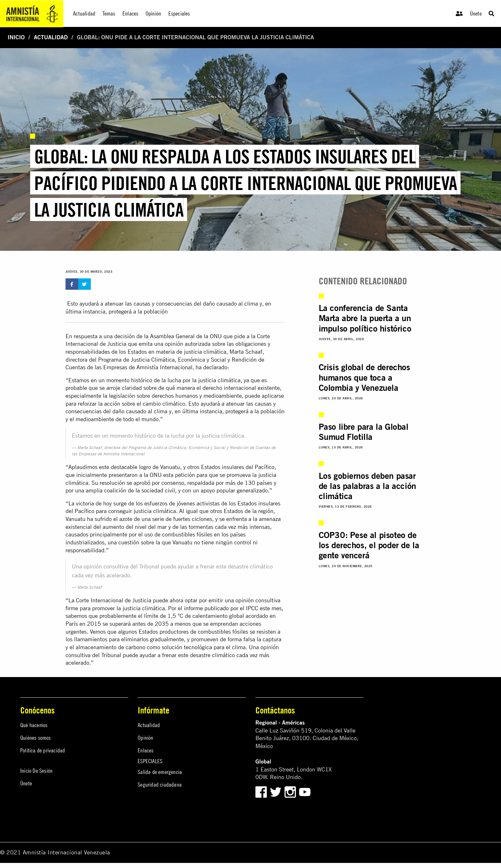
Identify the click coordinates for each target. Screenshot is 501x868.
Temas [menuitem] (109, 13)
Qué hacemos (34, 725)
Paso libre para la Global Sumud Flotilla (364, 432)
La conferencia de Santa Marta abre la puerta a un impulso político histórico (365, 318)
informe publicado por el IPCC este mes (233, 608)
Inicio (16, 37)
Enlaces (146, 750)
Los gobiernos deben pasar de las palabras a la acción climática (367, 486)
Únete (476, 13)
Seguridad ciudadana (160, 785)
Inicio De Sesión (36, 771)
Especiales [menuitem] (179, 13)
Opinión (145, 738)
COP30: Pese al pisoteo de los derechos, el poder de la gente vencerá (369, 545)
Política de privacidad (43, 750)
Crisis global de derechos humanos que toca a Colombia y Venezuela (364, 377)
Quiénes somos (36, 738)
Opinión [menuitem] (153, 13)
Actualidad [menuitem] (84, 13)
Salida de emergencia (160, 772)
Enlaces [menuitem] (130, 13)
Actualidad (51, 37)
